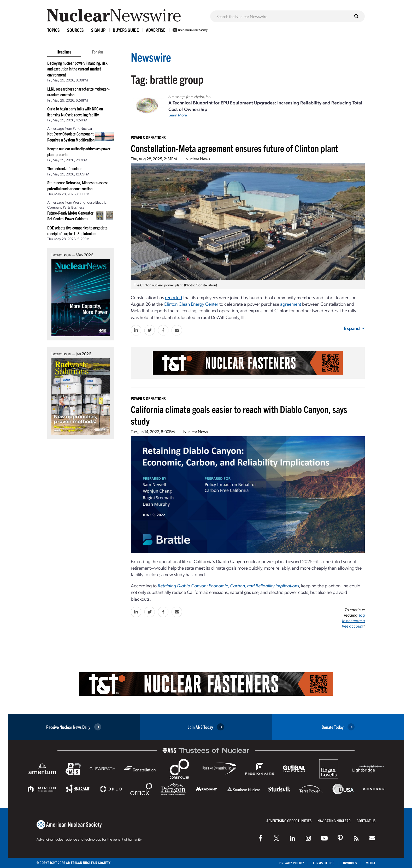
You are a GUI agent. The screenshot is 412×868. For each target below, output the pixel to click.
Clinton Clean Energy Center (191, 304)
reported (174, 297)
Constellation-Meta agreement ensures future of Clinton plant (234, 148)
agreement (291, 304)
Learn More (178, 115)
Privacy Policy (292, 863)
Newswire (151, 57)
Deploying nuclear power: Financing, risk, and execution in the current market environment (78, 69)
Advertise (156, 30)
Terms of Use (324, 863)
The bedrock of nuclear (64, 168)
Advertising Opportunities (289, 821)
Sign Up (98, 30)
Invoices (350, 863)
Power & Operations (148, 137)
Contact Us (366, 821)
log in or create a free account (353, 620)
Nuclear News (198, 159)
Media (371, 863)
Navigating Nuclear (334, 821)
